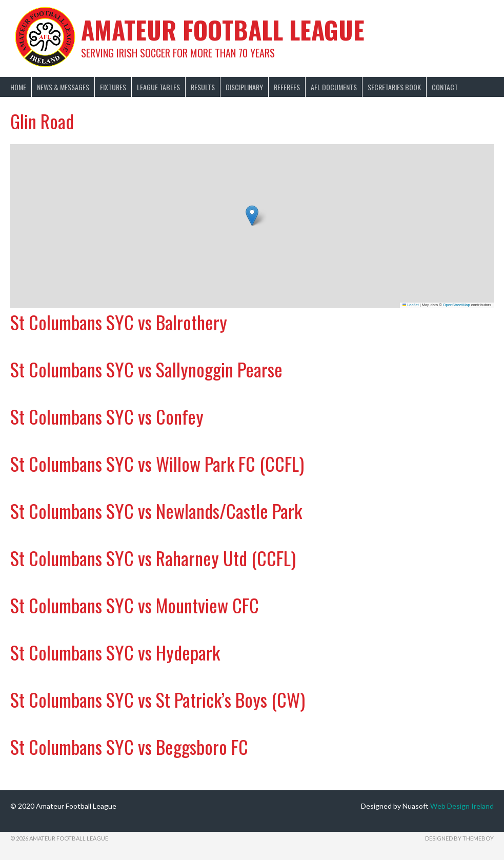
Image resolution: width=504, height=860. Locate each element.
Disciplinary (244, 87)
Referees (287, 87)
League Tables (158, 87)
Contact (445, 87)
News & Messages (63, 87)
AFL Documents (334, 87)
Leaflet (411, 305)
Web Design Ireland (462, 806)
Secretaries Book (394, 87)
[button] (252, 216)
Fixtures (113, 87)
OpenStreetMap (457, 305)
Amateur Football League (223, 29)
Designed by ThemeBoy (459, 838)
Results (203, 87)
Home (18, 87)
